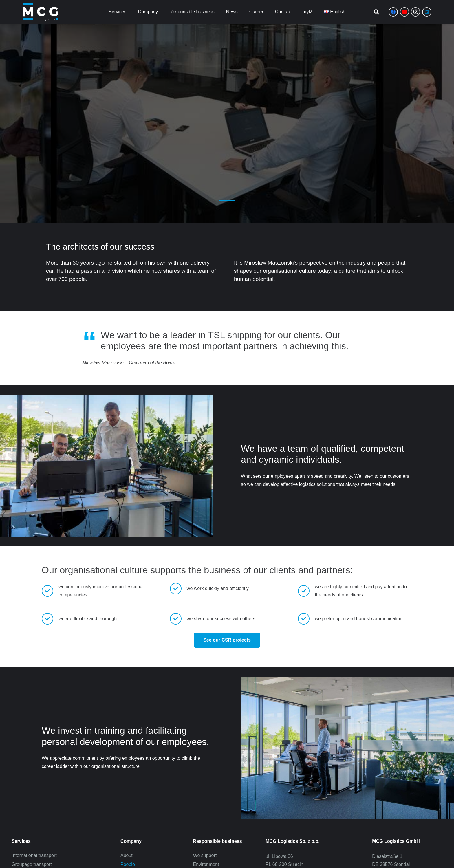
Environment (206, 864)
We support (205, 855)
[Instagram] (415, 12)
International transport (34, 855)
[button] (377, 12)
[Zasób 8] (40, 12)
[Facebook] (393, 12)
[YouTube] (404, 12)
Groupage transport (32, 864)
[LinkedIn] (427, 12)
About (127, 855)
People (128, 864)
